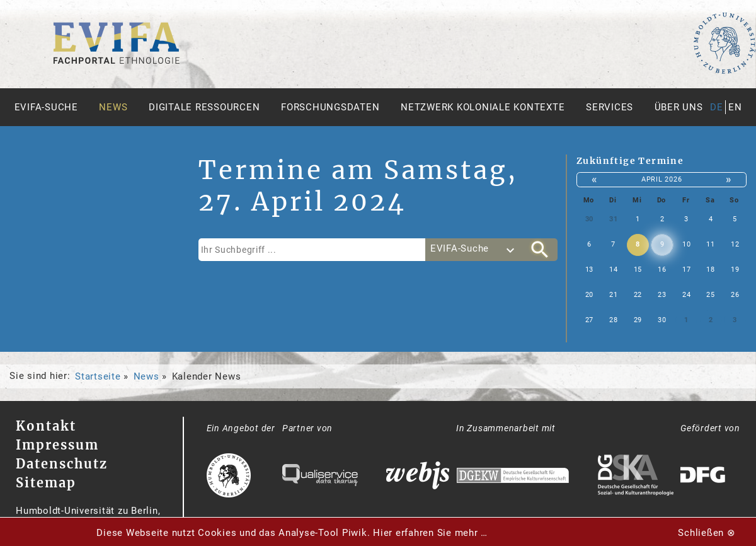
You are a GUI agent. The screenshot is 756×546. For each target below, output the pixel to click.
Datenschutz (62, 464)
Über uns (679, 107)
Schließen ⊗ (707, 533)
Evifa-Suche (46, 107)
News (113, 107)
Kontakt (46, 426)
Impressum (57, 445)
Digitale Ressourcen (204, 107)
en (735, 107)
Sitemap (46, 483)
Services (610, 107)
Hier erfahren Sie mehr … (430, 533)
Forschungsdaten (330, 107)
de (717, 107)
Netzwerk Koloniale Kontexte (483, 107)
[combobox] (474, 250)
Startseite (98, 376)
